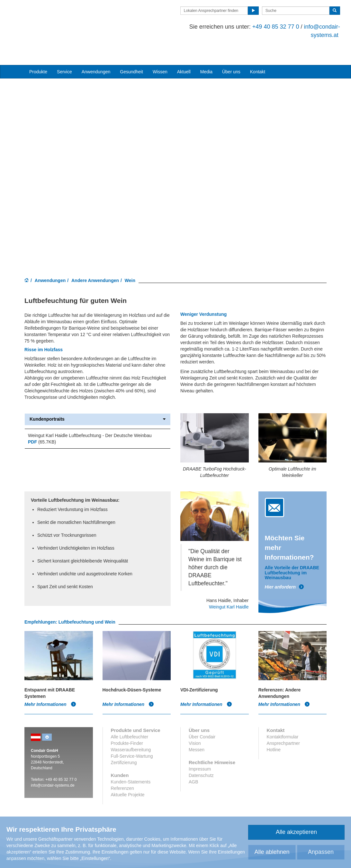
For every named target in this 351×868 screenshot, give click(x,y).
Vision (195, 721)
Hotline (274, 727)
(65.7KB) (42, 419)
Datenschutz (201, 753)
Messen (197, 727)
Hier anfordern (284, 564)
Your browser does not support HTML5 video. (175, 144)
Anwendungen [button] (96, 49)
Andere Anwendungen (95, 258)
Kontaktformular (283, 714)
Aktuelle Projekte (128, 772)
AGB (194, 759)
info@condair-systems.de (53, 763)
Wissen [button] (160, 49)
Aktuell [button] (184, 49)
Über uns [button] (231, 49)
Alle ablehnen (272, 852)
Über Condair (202, 714)
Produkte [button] (38, 49)
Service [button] (64, 49)
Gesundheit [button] (131, 49)
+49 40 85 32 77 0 (262, 27)
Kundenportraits (98, 397)
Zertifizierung (124, 740)
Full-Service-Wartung (132, 734)
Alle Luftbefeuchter (130, 714)
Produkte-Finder (127, 721)
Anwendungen (50, 258)
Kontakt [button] (258, 49)
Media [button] (206, 49)
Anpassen (321, 852)
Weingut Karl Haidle (229, 584)
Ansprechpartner (283, 721)
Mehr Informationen (50, 682)
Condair (61, 18)
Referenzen (122, 766)
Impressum (200, 746)
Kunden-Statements (131, 759)
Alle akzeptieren (296, 832)
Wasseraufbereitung (131, 727)
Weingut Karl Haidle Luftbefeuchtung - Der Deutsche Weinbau (90, 413)
